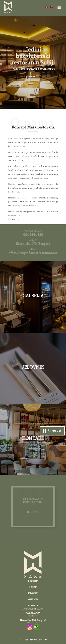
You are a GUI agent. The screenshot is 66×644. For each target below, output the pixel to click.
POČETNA (33, 581)
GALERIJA (33, 296)
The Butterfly (40, 640)
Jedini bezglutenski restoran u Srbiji (33, 56)
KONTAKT (33, 439)
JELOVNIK (33, 367)
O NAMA (33, 587)
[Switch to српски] (47, 7)
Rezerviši (55, 431)
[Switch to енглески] (51, 7)
